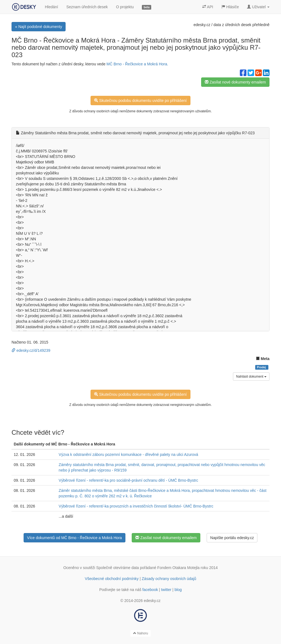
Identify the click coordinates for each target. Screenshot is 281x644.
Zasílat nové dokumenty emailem (235, 82)
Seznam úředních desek (87, 7)
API (208, 7)
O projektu (125, 7)
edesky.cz (202, 25)
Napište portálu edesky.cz (232, 538)
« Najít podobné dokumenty (39, 27)
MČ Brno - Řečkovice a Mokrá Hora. (137, 64)
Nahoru (141, 633)
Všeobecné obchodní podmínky (112, 579)
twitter (166, 590)
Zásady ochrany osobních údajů (169, 579)
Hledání (51, 7)
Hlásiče (230, 7)
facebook (150, 590)
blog (178, 590)
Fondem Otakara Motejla (178, 568)
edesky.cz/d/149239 (31, 350)
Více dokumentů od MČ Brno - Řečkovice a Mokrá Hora (75, 538)
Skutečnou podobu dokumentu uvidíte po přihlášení (140, 101)
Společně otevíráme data (118, 568)
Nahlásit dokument (251, 377)
